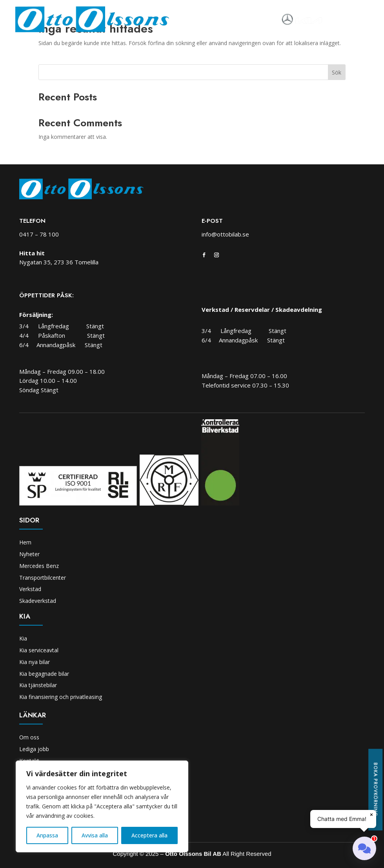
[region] (102, 806)
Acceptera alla (149, 835)
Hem (25, 542)
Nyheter (29, 554)
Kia (23, 638)
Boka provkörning (375, 790)
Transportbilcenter (43, 578)
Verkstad (30, 589)
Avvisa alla (95, 835)
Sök (337, 72)
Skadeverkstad (38, 601)
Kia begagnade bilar (44, 674)
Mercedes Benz (39, 566)
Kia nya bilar (35, 662)
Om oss (29, 737)
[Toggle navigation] (333, 20)
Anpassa (47, 835)
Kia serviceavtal (39, 650)
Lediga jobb (34, 749)
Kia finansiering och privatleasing (61, 697)
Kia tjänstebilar (38, 685)
